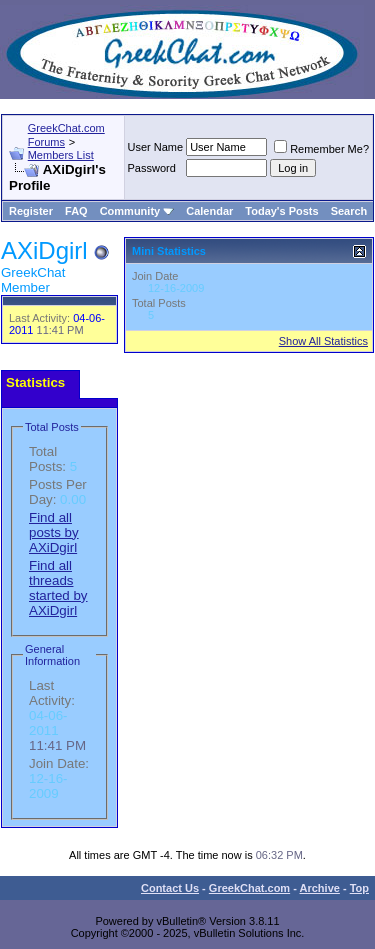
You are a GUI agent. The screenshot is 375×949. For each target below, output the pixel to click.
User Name (156, 147)
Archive (320, 888)
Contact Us (170, 888)
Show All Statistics (323, 341)
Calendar (209, 211)
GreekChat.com (249, 888)
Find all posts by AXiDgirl (54, 532)
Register (31, 211)
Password (152, 168)
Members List (61, 155)
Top (359, 888)
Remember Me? (321, 149)
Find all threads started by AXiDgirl (58, 588)
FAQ (76, 211)
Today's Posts (281, 211)
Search (349, 211)
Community (137, 211)
